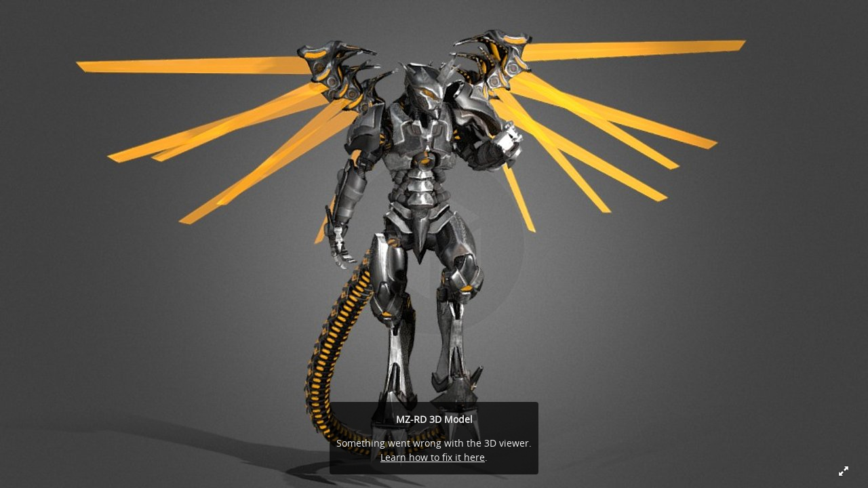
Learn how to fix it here (433, 457)
